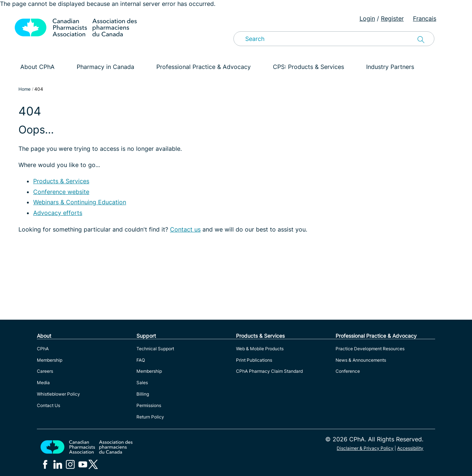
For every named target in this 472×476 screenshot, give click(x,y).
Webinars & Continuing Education (80, 202)
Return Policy (150, 417)
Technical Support (155, 349)
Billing (143, 394)
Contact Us (48, 405)
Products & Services (61, 181)
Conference (348, 371)
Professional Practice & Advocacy (204, 67)
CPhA (43, 349)
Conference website (61, 192)
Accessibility (410, 448)
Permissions (149, 405)
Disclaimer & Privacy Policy (365, 448)
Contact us (185, 229)
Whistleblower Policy (58, 394)
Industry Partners (390, 67)
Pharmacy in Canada (105, 67)
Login (367, 18)
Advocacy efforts (58, 213)
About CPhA (37, 67)
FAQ (141, 360)
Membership (50, 360)
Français (425, 18)
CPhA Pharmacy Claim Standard (269, 371)
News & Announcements (361, 360)
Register (392, 18)
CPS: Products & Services (308, 67)
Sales (142, 383)
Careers (45, 371)
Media (43, 383)
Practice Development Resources (370, 349)
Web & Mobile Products (260, 349)
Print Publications (254, 360)
